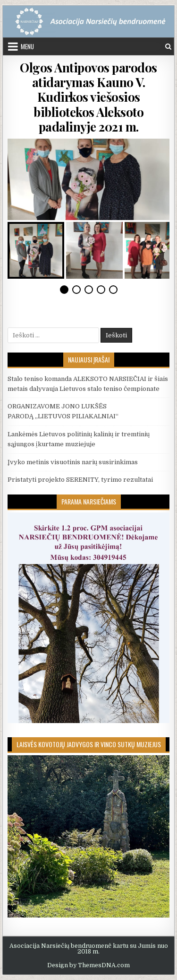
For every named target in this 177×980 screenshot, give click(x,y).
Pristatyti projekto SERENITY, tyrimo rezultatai (80, 480)
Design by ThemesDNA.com (88, 965)
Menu (27, 46)
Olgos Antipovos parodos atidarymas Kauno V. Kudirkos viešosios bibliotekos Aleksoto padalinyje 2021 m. (88, 97)
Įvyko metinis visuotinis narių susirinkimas (73, 462)
